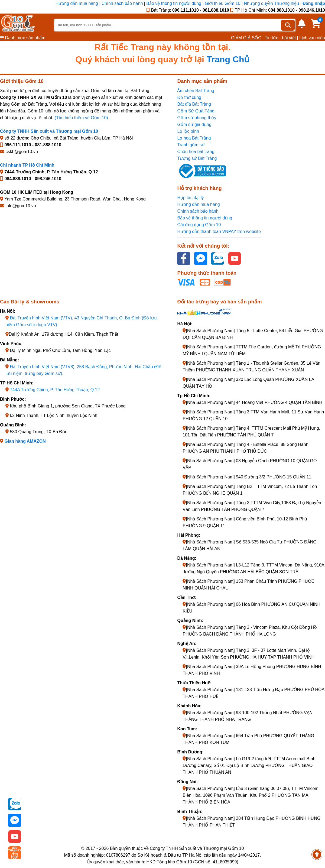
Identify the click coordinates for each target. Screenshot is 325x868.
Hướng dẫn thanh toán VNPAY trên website (219, 231)
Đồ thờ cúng (189, 97)
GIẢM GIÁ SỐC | (247, 38)
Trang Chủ (228, 59)
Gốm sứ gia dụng (194, 124)
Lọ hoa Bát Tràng (194, 138)
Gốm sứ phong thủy (197, 118)
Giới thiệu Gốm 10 (223, 3)
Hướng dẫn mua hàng (77, 3)
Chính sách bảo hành (122, 3)
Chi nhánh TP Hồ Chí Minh (27, 165)
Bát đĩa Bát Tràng (194, 104)
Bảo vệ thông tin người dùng (174, 3)
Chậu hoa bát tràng (196, 152)
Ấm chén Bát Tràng (196, 91)
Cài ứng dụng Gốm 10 (199, 225)
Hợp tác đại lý (190, 198)
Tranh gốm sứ (191, 145)
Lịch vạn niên (312, 38)
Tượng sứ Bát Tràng (197, 158)
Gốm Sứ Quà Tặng (196, 111)
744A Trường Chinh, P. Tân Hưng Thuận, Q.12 (55, 390)
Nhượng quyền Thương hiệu (271, 3)
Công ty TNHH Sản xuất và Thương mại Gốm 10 (49, 131)
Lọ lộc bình (188, 131)
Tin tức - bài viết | (282, 38)
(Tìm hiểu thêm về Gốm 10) (81, 118)
